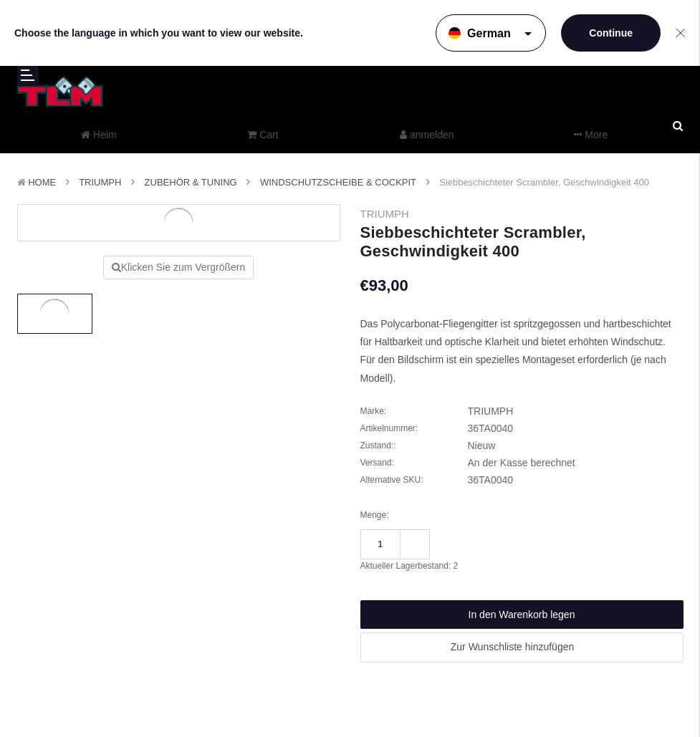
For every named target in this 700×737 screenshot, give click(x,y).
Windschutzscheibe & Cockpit (338, 182)
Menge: (375, 515)
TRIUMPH (100, 182)
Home (42, 182)
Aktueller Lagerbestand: (409, 566)
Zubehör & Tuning (191, 182)
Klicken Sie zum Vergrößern (179, 267)
